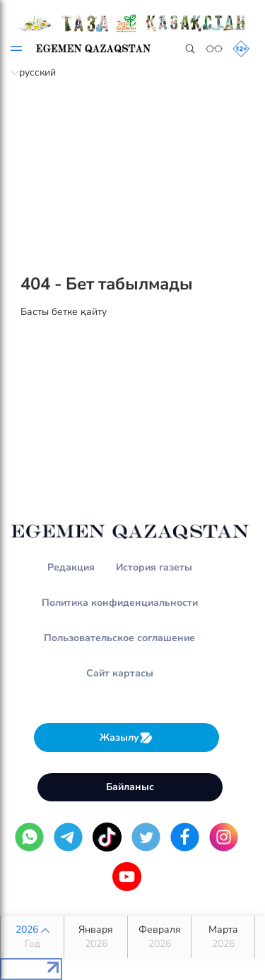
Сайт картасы (120, 673)
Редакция (71, 567)
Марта (223, 937)
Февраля (159, 937)
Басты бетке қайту (64, 312)
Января (96, 937)
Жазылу (126, 737)
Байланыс (130, 787)
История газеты (154, 567)
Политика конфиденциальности (120, 603)
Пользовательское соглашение (119, 638)
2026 (32, 937)
